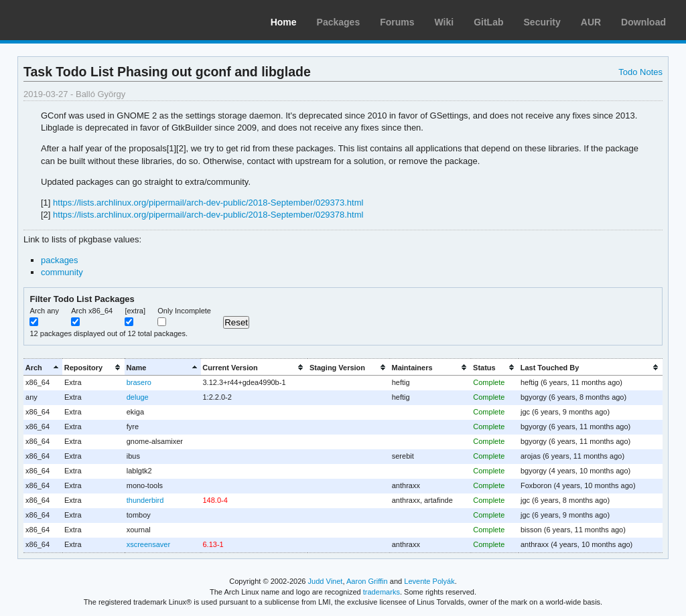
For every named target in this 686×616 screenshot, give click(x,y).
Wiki (444, 22)
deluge (138, 397)
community (62, 272)
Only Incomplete (184, 311)
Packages (339, 22)
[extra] (135, 311)
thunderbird (145, 500)
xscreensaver (148, 544)
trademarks (382, 592)
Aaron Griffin (367, 581)
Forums (397, 22)
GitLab (488, 22)
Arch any (44, 311)
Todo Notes (640, 72)
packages (60, 260)
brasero (139, 382)
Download (643, 22)
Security (542, 22)
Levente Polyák (429, 581)
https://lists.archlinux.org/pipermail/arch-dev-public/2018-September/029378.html (208, 215)
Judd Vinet (326, 581)
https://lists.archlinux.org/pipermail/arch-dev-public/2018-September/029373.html (208, 203)
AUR (591, 22)
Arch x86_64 (92, 311)
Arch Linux (74, 20)
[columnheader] (43, 367)
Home (284, 22)
